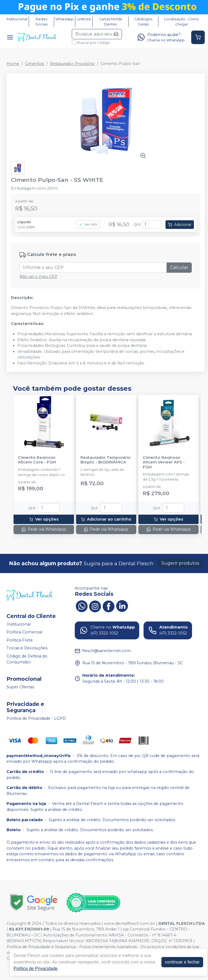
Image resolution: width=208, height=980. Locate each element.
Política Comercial (24, 632)
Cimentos (35, 64)
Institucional (17, 19)
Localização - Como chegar (182, 22)
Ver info (88, 224)
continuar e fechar (182, 962)
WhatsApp (64, 19)
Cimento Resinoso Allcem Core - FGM (37, 460)
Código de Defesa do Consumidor (27, 659)
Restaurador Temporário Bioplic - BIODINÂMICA (105, 460)
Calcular (179, 267)
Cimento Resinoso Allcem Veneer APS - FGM (164, 462)
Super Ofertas (20, 687)
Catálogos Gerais (143, 22)
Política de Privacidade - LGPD (36, 718)
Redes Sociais (41, 22)
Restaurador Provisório (72, 64)
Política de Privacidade (36, 969)
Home (13, 64)
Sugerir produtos (180, 563)
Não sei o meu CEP (38, 277)
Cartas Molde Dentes (111, 22)
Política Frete (20, 640)
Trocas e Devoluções (27, 648)
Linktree (84, 19)
